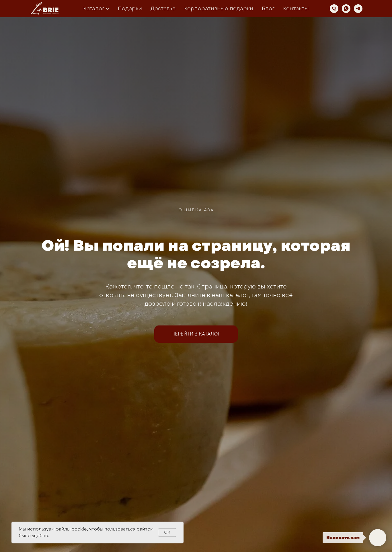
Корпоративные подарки (219, 9)
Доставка (163, 9)
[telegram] (358, 9)
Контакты (296, 9)
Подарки (130, 9)
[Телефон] (334, 9)
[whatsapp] (346, 9)
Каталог (94, 9)
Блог (268, 9)
